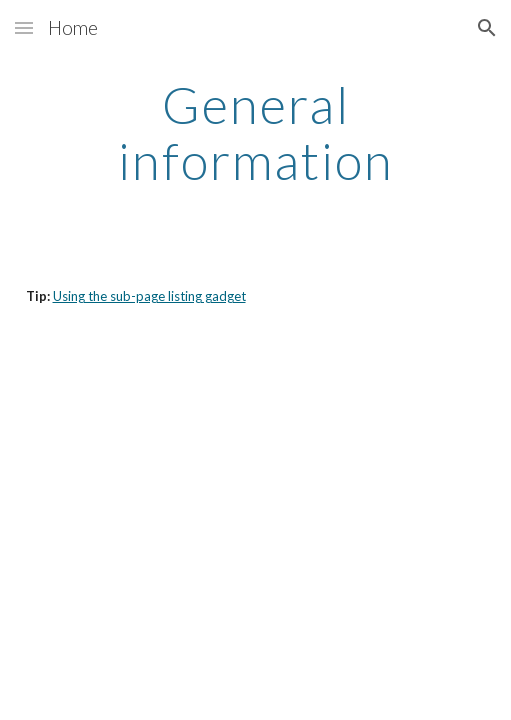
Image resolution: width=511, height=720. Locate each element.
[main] (256, 132)
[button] (24, 27)
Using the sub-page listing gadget (149, 296)
